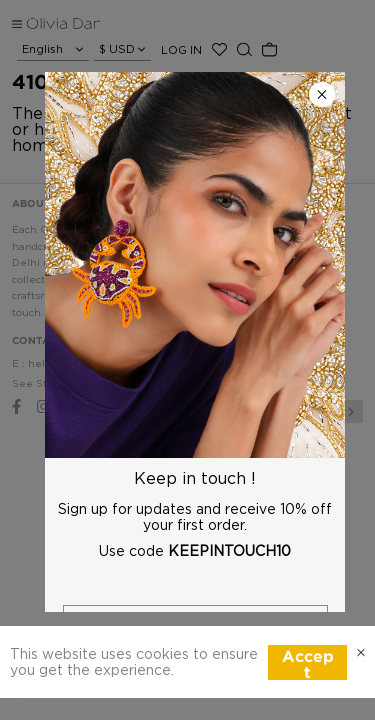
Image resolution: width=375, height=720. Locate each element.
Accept (308, 665)
